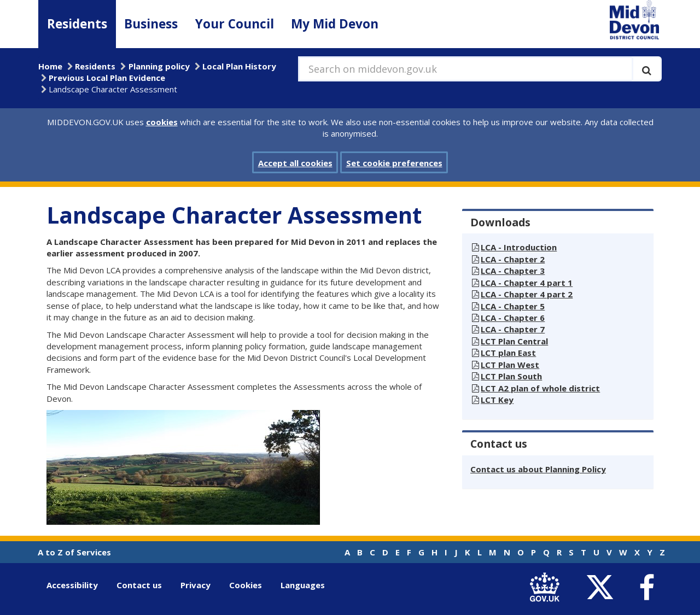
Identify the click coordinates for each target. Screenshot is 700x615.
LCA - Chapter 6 (513, 318)
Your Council (235, 24)
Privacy (196, 585)
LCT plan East (508, 353)
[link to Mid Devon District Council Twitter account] (602, 587)
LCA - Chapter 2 (513, 259)
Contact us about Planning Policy (538, 469)
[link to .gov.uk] (547, 587)
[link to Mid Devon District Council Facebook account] (646, 588)
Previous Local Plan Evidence (107, 78)
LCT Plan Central (514, 341)
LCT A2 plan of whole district (540, 388)
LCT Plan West (510, 365)
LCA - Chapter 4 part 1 (527, 283)
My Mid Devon (335, 24)
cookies (162, 122)
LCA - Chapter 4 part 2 (527, 294)
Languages (303, 585)
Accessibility (72, 585)
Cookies (246, 585)
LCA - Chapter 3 (513, 271)
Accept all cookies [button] (295, 163)
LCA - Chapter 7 (513, 329)
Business (151, 24)
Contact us (139, 585)
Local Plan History (239, 66)
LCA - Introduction (519, 247)
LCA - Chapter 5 (513, 306)
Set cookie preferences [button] (394, 163)
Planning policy (159, 66)
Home (50, 66)
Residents (77, 24)
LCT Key (497, 400)
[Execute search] (647, 69)
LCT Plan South (511, 376)
